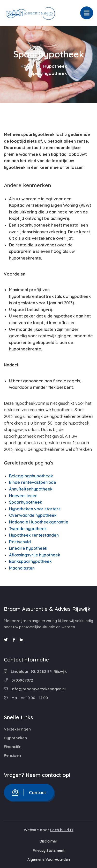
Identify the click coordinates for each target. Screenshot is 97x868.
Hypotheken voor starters (35, 509)
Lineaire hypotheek (28, 548)
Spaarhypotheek (26, 502)
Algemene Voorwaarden (49, 860)
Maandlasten (22, 568)
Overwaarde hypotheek (33, 515)
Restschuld (20, 542)
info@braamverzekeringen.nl (35, 689)
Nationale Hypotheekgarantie (39, 522)
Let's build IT (62, 830)
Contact (29, 792)
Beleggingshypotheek (31, 476)
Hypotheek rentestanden (34, 535)
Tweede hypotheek (28, 529)
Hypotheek (55, 66)
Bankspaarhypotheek (30, 561)
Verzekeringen (17, 729)
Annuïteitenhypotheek (31, 489)
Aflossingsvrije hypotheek (35, 555)
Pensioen (12, 755)
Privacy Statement (49, 850)
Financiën (13, 747)
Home (27, 66)
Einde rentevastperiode (33, 482)
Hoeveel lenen (23, 496)
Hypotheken (15, 738)
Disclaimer (48, 841)
